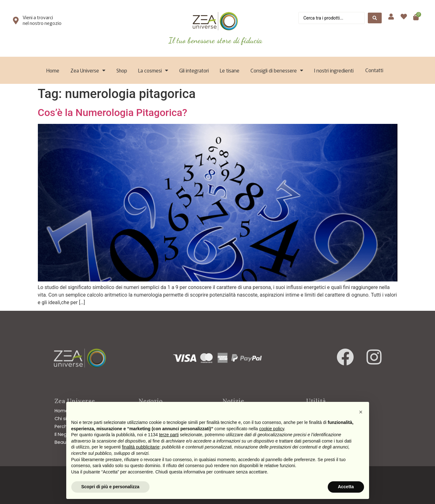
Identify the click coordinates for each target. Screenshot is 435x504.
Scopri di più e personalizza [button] (110, 487)
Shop (122, 70)
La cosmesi (153, 70)
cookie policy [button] (271, 429)
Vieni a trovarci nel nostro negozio (42, 20)
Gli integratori (194, 70)
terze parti (169, 435)
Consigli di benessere (277, 70)
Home (53, 70)
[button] (361, 412)
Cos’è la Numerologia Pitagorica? (113, 113)
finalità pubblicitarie (141, 447)
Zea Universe (88, 70)
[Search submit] (375, 18)
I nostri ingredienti (334, 70)
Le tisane (230, 70)
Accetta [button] (346, 487)
